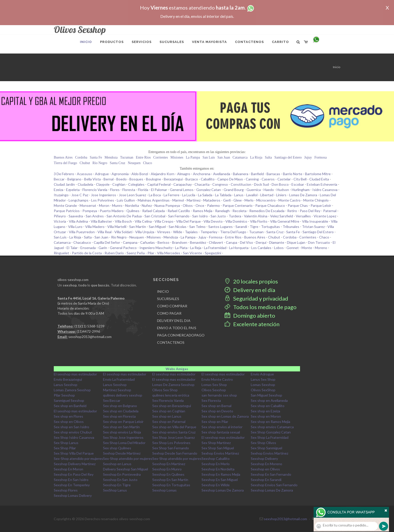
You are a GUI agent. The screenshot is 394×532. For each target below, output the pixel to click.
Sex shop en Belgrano (120, 406)
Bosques (136, 179)
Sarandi (241, 227)
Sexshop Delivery (264, 458)
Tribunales (291, 227)
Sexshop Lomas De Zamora (223, 490)
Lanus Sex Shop (263, 379)
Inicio (337, 67)
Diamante (277, 242)
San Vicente (192, 253)
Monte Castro (289, 200)
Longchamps (79, 200)
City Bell (300, 179)
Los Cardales (261, 248)
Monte (307, 248)
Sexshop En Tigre (117, 485)
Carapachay (183, 184)
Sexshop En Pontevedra (122, 474)
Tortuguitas (270, 227)
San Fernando (179, 216)
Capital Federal (159, 184)
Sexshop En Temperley (72, 485)
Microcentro (266, 200)
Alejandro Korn (163, 174)
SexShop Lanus (115, 490)
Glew (238, 200)
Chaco (147, 163)
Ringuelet (61, 253)
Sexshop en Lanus (117, 464)
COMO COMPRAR (172, 306)
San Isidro (200, 216)
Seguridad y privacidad (256, 298)
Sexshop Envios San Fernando (274, 485)
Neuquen (134, 163)
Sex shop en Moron (266, 416)
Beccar (59, 179)
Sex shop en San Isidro (71, 427)
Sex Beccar (112, 400)
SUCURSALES (168, 299)
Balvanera (241, 174)
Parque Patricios (67, 211)
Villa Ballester (101, 221)
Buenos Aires (63, 157)
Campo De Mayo (230, 179)
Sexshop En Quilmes (168, 474)
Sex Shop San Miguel (218, 448)
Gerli (227, 200)
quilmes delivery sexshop (123, 395)
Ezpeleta (73, 190)
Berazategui (173, 179)
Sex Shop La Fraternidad (270, 437)
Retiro (292, 211)
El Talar (72, 248)
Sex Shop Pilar (65, 448)
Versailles (303, 216)
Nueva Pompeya (167, 205)
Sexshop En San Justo (120, 480)
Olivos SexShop (263, 390)
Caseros (268, 179)
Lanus (239, 195)
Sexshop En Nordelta (218, 469)
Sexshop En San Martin (170, 480)
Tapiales (191, 232)
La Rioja (256, 157)
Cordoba (81, 157)
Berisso (163, 242)
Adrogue (102, 174)
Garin (103, 248)
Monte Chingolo (316, 200)
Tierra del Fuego (65, 163)
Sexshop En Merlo (216, 464)
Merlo (249, 200)
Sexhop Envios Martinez (220, 453)
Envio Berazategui (68, 379)
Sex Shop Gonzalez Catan (271, 432)
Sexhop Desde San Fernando (175, 453)
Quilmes (133, 211)
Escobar (298, 184)
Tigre (254, 227)
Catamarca (240, 157)
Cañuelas (147, 242)
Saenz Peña (136, 253)
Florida (143, 190)
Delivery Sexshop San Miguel (126, 469)
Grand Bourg (234, 190)
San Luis (209, 157)
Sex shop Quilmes (117, 448)
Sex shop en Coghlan (169, 411)
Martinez (194, 200)
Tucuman (127, 157)
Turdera (235, 216)
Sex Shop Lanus (66, 443)
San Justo (218, 216)
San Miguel (157, 227)
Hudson (283, 190)
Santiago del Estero (288, 157)
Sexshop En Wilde (216, 485)
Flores (115, 190)
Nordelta (132, 205)
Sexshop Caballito (216, 458)
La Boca (155, 195)
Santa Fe (96, 157)
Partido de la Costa (87, 253)
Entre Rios (143, 157)
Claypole (103, 184)
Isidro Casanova (325, 190)
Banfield (257, 174)
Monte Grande (65, 205)
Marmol (178, 200)
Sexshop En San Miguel (220, 480)
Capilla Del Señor (107, 242)
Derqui (261, 242)
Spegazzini (213, 253)
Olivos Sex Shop (165, 390)
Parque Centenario (238, 205)
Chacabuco (82, 242)
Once (200, 205)
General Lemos (182, 190)
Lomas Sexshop (263, 385)
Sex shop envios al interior (222, 427)
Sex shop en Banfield (70, 406)
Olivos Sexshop (214, 390)
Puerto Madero (112, 211)
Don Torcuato (319, 242)
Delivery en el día (250, 290)
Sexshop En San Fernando (271, 474)
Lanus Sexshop (66, 385)
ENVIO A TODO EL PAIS (177, 328)
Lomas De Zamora (303, 195)
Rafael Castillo (179, 211)
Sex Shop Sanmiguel (266, 448)
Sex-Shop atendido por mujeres (78, 458)
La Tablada (223, 195)
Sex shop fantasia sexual (221, 432)
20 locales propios (251, 281)
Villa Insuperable (315, 221)
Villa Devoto (213, 221)
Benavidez (198, 242)
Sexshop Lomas (164, 490)
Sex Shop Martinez (216, 443)
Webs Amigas (177, 369)
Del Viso (247, 242)
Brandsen (180, 242)
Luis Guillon (126, 200)
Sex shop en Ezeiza (265, 411)
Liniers (281, 195)
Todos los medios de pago (261, 307)
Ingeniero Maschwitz (156, 248)
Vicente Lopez (325, 216)
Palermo (213, 205)
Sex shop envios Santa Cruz (174, 432)
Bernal (109, 179)
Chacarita (202, 184)
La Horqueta (239, 248)
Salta (268, 157)
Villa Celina (143, 221)
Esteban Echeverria (322, 184)
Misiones (177, 157)
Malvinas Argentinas (154, 200)
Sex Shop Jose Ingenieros (123, 437)
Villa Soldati (123, 232)
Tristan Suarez (313, 227)
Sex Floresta (211, 400)
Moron (104, 205)
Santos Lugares (220, 227)
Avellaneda (222, 174)
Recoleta (239, 211)
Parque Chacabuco (270, 205)
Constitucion (241, 184)
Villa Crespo (164, 221)
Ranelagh (222, 211)
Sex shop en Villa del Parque (174, 427)
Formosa (321, 157)
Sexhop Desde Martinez (122, 453)
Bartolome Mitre (318, 174)
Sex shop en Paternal (169, 422)
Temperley (209, 232)
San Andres (95, 216)
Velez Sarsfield (282, 216)
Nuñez (147, 205)
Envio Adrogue (262, 374)
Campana (130, 242)
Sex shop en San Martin (121, 427)
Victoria (60, 221)
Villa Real (105, 232)
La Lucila (189, 195)
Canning (252, 179)
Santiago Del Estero (318, 232)
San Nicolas (178, 227)
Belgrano (74, 179)
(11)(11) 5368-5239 (89, 326)
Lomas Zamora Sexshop (72, 390)
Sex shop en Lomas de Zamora (225, 416)
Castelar (284, 179)
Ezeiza (59, 190)
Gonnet (293, 248)
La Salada (205, 195)
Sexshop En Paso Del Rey (74, 474)
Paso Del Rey (310, 211)
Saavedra (76, 216)
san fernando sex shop (219, 395)
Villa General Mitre (285, 221)
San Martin (138, 227)
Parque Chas (298, 205)
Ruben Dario (114, 253)
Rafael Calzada (154, 211)
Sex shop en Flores (68, 416)
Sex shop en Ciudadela (121, 411)
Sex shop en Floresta (119, 416)
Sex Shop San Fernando (171, 448)
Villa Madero (95, 227)
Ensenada (88, 248)
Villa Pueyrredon (82, 232)
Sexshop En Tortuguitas (171, 485)
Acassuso (85, 174)
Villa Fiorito (259, 221)
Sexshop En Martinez (169, 464)
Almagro (184, 174)
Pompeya (90, 211)
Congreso (220, 184)
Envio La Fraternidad (119, 379)
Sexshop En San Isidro (71, 480)
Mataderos (212, 200)
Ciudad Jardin (64, 184)
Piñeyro (60, 216)
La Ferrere (171, 195)
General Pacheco (123, 248)
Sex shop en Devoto (217, 411)
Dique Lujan (296, 242)
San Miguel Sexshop (266, 395)
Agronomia (120, 174)
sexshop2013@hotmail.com (90, 337)
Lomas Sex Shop (214, 385)
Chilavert (216, 242)
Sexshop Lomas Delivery (73, 495)
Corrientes (161, 157)
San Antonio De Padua (124, 216)
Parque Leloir (321, 205)
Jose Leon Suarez (132, 195)
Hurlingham (301, 190)
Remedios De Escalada (267, 211)
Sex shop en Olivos (69, 422)
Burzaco (192, 179)
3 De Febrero (64, 174)
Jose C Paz (80, 195)
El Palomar (159, 190)
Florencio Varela (95, 190)
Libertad (267, 195)
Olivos (188, 205)
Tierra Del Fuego (233, 232)
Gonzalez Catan (209, 190)
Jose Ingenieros (104, 195)
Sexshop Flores (66, 490)
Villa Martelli (117, 227)
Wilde (178, 232)
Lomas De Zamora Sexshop (173, 385)
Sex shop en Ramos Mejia (270, 422)
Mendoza (111, 157)
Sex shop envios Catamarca (272, 427)
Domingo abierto (250, 316)
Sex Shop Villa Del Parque (74, 453)
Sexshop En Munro (167, 469)
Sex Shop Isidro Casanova (74, 437)
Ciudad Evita (319, 179)
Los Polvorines (103, 200)
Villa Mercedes (169, 253)
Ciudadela (85, 184)
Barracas (273, 174)
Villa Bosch (123, 221)
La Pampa (193, 157)
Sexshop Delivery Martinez (75, 464)
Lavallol (252, 195)
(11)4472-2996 (88, 331)
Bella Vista (92, 179)
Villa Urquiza (145, 232)
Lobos (279, 248)
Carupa (232, 242)
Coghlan (119, 184)
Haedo (269, 190)
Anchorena (202, 174)
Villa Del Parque (188, 221)
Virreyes (164, 232)
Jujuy (308, 157)
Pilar (151, 253)
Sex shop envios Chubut (73, 432)
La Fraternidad (215, 248)
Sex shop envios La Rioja (122, 432)
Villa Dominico (236, 221)
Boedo (121, 179)
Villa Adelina (78, 221)
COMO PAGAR (169, 313)
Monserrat (88, 205)
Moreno (321, 248)
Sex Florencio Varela (168, 400)
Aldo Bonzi (140, 174)
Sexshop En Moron (68, 469)
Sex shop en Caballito (268, 406)
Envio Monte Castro (217, 379)
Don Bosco (280, 184)
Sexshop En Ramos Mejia (221, 474)
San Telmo (197, 227)
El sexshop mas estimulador (75, 374)
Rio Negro (100, 163)
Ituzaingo (61, 195)
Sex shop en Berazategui (172, 406)
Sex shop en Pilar (215, 422)
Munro (117, 205)
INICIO (163, 291)
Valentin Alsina (256, 216)
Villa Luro (75, 227)
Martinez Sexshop (117, 390)
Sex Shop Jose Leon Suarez (174, 437)
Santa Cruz (118, 163)
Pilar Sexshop (64, 395)
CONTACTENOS (171, 342)
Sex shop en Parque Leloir (123, 422)
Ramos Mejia (203, 211)
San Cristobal (155, 216)
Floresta (129, 190)
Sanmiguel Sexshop (69, 400)
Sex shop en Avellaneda (269, 400)
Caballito (208, 179)
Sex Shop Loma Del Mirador (124, 443)
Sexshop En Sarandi (266, 480)
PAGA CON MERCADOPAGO (181, 335)
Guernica (254, 190)
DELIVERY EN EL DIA (174, 321)
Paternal (330, 211)
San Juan (224, 157)
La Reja (196, 248)
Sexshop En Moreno (266, 464)
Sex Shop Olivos (263, 443)
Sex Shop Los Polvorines (171, 443)
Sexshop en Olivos (265, 469)
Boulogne (154, 179)
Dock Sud (261, 184)
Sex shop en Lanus (167, 416)
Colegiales (136, 184)
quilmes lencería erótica (171, 395)
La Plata (181, 248)
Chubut (85, 163)
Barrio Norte (293, 174)
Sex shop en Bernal (216, 406)
